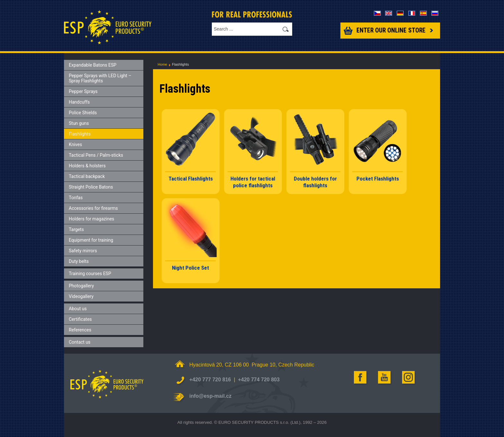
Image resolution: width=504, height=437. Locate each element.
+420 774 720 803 (259, 380)
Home (162, 64)
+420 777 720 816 (210, 380)
